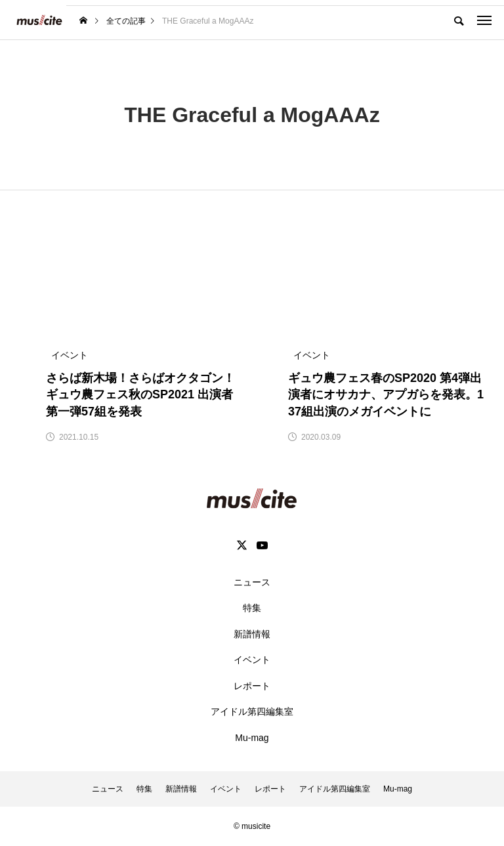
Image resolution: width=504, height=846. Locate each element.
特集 (252, 608)
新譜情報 (252, 634)
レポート (252, 686)
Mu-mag (252, 738)
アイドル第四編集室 (252, 711)
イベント (252, 660)
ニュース (252, 582)
